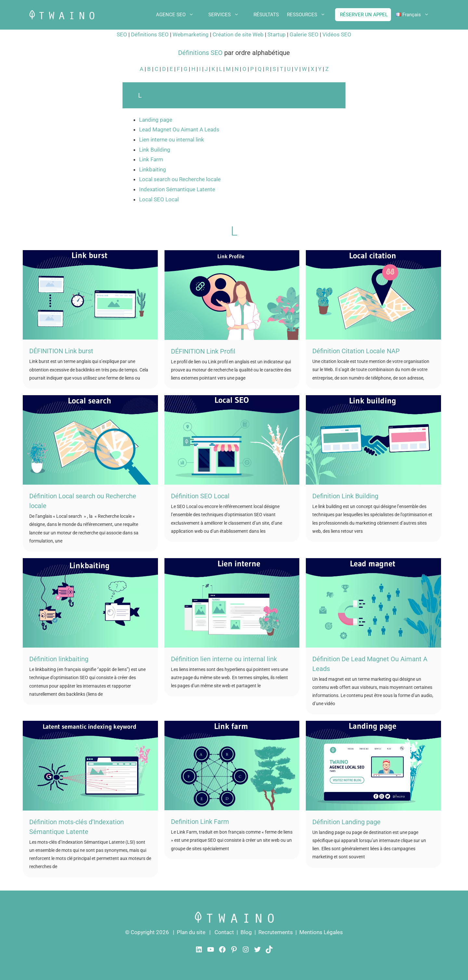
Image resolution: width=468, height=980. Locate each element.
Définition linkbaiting (59, 659)
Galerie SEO (305, 34)
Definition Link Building (346, 496)
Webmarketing (191, 34)
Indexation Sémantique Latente (177, 189)
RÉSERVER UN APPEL (364, 15)
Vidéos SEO (337, 34)
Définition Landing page (346, 822)
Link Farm (151, 159)
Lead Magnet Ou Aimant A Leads (179, 129)
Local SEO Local (159, 199)
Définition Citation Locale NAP (356, 351)
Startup (277, 34)
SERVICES (228, 15)
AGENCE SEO (180, 15)
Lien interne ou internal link (172, 140)
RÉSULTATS (266, 15)
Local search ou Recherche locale (180, 179)
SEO (122, 34)
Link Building (155, 150)
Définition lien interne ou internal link (224, 659)
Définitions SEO (150, 34)
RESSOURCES (311, 15)
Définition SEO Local (200, 496)
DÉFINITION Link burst (61, 351)
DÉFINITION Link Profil (203, 351)
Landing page (156, 120)
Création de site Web (239, 34)
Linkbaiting (153, 169)
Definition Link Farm (200, 822)
